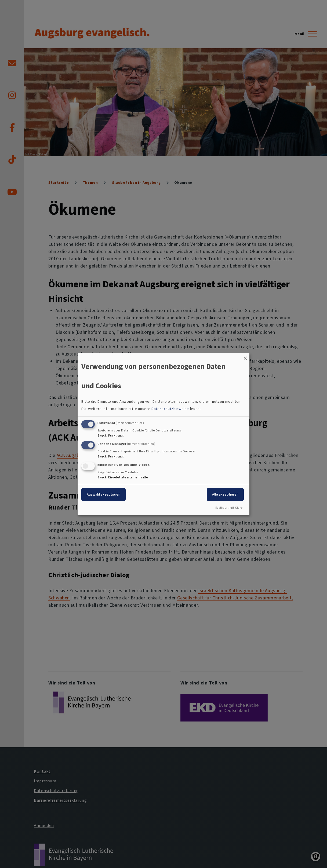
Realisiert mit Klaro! (229, 508)
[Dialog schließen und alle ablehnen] (245, 356)
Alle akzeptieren (225, 494)
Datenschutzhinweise (170, 409)
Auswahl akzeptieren (103, 494)
